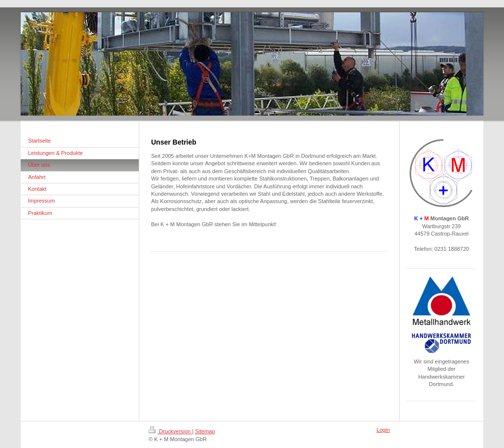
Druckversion (170, 431)
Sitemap (205, 431)
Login (383, 430)
